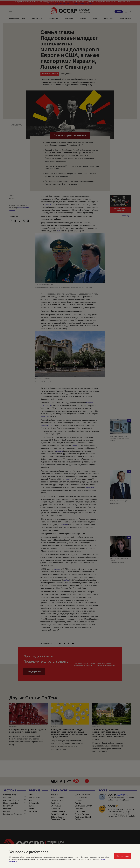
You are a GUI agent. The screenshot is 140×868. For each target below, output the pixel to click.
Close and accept (122, 856)
